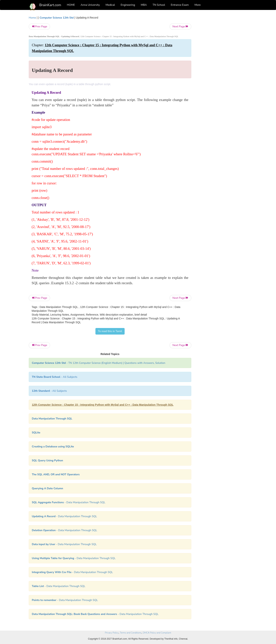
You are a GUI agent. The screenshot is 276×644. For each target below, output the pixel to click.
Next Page (180, 26)
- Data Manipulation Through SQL (69, 502)
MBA (144, 5)
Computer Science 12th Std (57, 18)
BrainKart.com (50, 5)
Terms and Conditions (131, 633)
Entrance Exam (180, 5)
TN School (159, 5)
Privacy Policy (112, 633)
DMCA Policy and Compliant (157, 633)
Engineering (128, 5)
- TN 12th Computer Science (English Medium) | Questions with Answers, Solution (99, 363)
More (198, 5)
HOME (71, 5)
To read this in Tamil (110, 331)
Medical (110, 5)
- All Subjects (55, 377)
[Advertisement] (222, 73)
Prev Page (39, 26)
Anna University (90, 5)
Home (32, 18)
